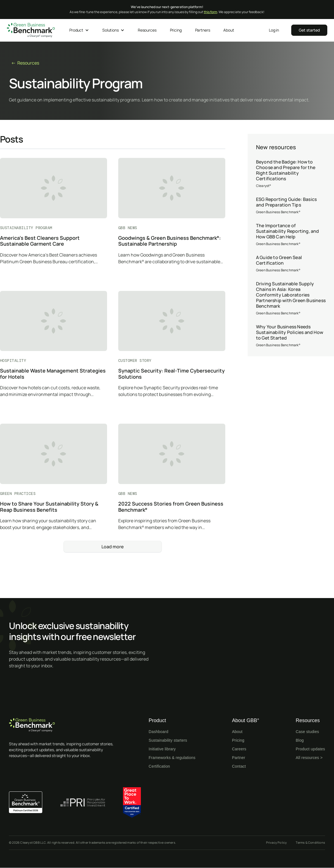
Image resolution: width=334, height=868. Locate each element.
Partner (239, 758)
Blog (300, 740)
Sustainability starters (168, 740)
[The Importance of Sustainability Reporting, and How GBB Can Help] (291, 235)
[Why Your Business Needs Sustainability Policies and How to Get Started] (291, 336)
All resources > (309, 758)
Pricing (238, 740)
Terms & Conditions (310, 842)
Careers (239, 749)
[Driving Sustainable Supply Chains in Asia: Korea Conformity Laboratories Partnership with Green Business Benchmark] (291, 298)
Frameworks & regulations (172, 758)
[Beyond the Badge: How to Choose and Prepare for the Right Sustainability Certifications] (291, 174)
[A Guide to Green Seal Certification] (291, 264)
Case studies (307, 732)
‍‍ (309, 30)
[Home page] (64, 725)
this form (210, 12)
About (237, 732)
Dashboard (158, 732)
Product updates (310, 749)
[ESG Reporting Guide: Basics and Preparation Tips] (291, 206)
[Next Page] (113, 547)
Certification (159, 766)
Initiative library (162, 749)
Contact (239, 766)
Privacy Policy (277, 842)
